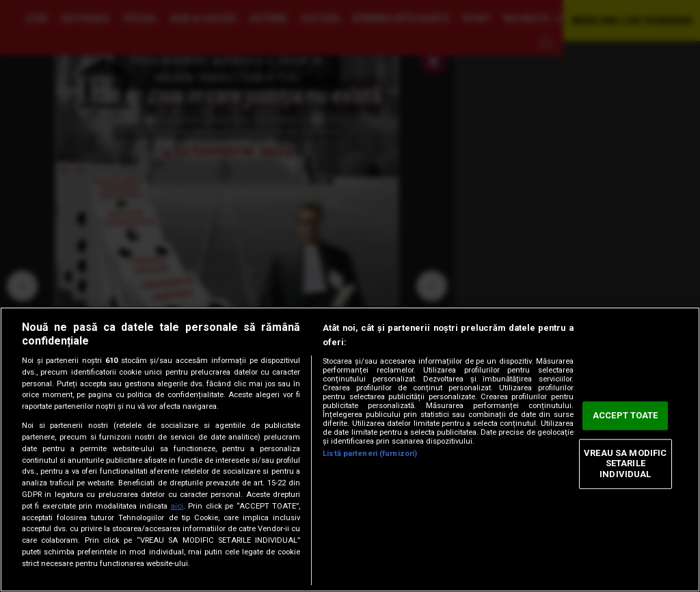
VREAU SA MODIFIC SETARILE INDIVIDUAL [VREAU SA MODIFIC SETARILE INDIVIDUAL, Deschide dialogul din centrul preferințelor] (625, 463)
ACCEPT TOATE (625, 416)
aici (177, 506)
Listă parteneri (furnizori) (370, 454)
